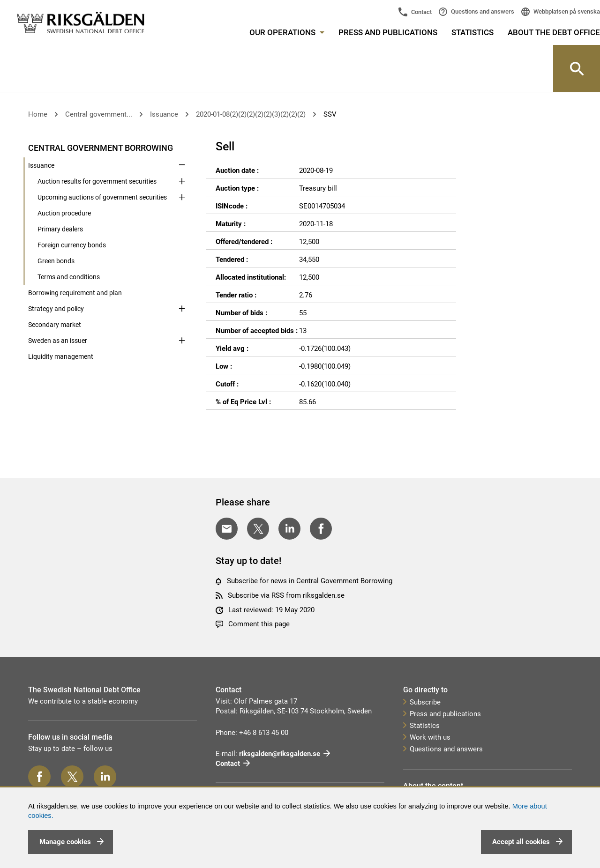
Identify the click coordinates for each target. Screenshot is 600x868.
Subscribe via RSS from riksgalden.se (286, 595)
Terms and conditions (69, 277)
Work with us (430, 737)
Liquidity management (61, 356)
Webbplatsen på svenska (566, 11)
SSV (330, 114)
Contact (421, 12)
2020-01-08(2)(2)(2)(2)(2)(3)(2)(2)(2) (251, 114)
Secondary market (55, 325)
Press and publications (388, 32)
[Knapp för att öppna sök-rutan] (577, 68)
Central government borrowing (101, 148)
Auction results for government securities (97, 181)
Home (38, 114)
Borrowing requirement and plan (75, 293)
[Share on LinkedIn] (289, 529)
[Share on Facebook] (321, 529)
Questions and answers (482, 11)
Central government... (99, 114)
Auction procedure (64, 213)
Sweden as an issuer (58, 341)
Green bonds (56, 261)
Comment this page (259, 624)
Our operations (287, 32)
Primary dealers (60, 229)
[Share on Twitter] (258, 529)
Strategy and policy (56, 309)
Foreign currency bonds (72, 245)
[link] (81, 23)
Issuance (164, 114)
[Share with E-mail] (227, 529)
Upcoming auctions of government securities (102, 197)
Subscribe (425, 702)
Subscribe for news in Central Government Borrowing (310, 581)
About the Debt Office (554, 32)
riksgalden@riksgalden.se (280, 754)
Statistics (472, 32)
